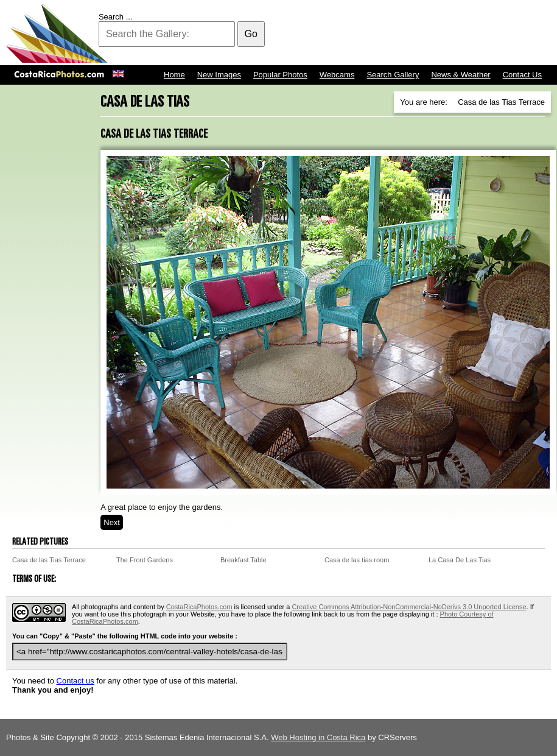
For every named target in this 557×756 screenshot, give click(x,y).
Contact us (75, 681)
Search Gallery (393, 75)
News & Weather (461, 75)
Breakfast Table (243, 560)
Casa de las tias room (357, 560)
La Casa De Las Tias (460, 560)
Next (112, 522)
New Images (219, 75)
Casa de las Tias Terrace (49, 560)
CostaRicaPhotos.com (199, 607)
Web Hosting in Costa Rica (318, 737)
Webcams (337, 75)
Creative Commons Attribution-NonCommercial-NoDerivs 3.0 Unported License (409, 607)
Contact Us (522, 75)
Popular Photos (280, 75)
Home (174, 75)
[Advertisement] (329, 34)
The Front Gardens (145, 560)
